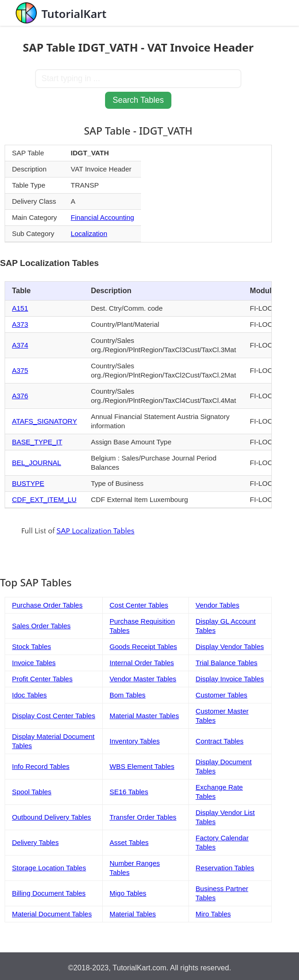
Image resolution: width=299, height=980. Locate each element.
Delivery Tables (35, 842)
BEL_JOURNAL (37, 463)
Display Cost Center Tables (54, 716)
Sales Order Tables (41, 626)
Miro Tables (213, 914)
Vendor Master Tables (143, 679)
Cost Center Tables (139, 605)
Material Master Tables (144, 716)
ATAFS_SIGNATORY (44, 421)
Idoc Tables (29, 695)
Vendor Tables (218, 605)
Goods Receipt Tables (143, 646)
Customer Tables (222, 695)
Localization (89, 233)
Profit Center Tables (42, 679)
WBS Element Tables (142, 766)
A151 (20, 308)
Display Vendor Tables (230, 646)
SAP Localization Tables (96, 531)
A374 (20, 345)
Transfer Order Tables (143, 817)
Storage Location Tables (49, 868)
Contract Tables (220, 741)
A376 (20, 396)
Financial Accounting (103, 217)
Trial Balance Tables (227, 663)
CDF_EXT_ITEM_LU (44, 499)
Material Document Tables (52, 914)
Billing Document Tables (49, 893)
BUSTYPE (28, 483)
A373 (20, 324)
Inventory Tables (135, 741)
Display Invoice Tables (230, 679)
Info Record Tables (41, 766)
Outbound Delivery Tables (52, 817)
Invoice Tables (34, 663)
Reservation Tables (225, 868)
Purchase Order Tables (47, 605)
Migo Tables (128, 893)
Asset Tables (129, 842)
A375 (20, 370)
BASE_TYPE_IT (37, 442)
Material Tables (133, 914)
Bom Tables (128, 695)
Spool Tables (32, 792)
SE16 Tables (129, 792)
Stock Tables (32, 646)
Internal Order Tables (142, 663)
